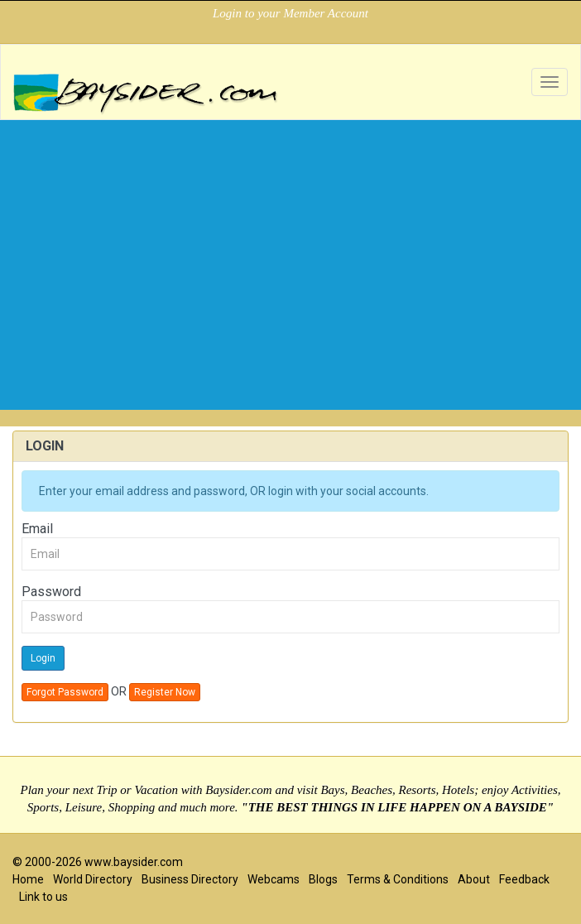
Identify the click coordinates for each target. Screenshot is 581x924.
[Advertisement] (290, 294)
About (474, 879)
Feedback (524, 879)
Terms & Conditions (398, 879)
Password (51, 592)
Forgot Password (65, 692)
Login (43, 658)
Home (28, 879)
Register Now (165, 692)
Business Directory (190, 879)
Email (37, 529)
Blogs (323, 879)
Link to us (43, 897)
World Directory (93, 879)
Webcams (274, 879)
